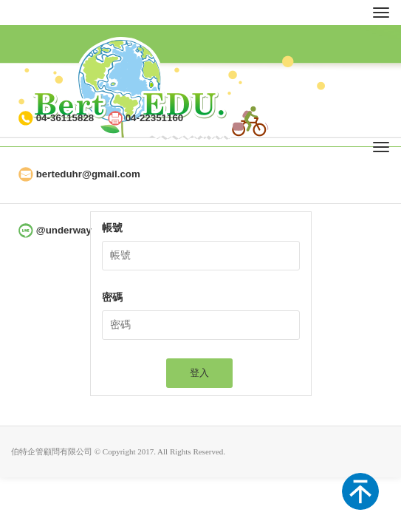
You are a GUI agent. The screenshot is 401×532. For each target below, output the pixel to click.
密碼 (112, 298)
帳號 (112, 228)
